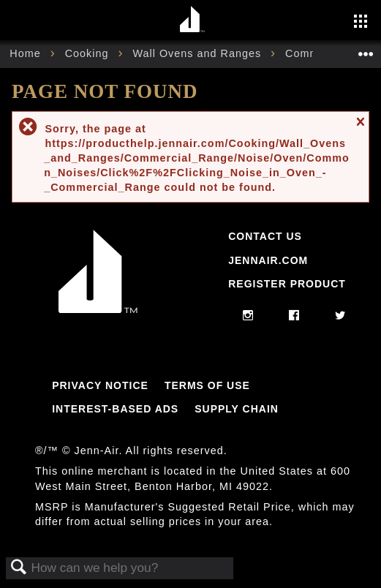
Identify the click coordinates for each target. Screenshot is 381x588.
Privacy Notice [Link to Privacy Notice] (100, 385)
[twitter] (340, 316)
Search (19, 568)
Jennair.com (268, 260)
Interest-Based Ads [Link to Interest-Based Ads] (115, 409)
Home (27, 53)
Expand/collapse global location (366, 49)
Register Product (287, 284)
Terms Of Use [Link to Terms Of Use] (207, 385)
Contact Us (265, 236)
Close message (360, 128)
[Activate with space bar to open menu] (361, 23)
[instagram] (248, 316)
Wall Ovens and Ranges (199, 53)
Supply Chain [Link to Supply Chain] (237, 409)
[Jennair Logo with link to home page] (98, 309)
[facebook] (294, 316)
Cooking (89, 53)
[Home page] (193, 20)
